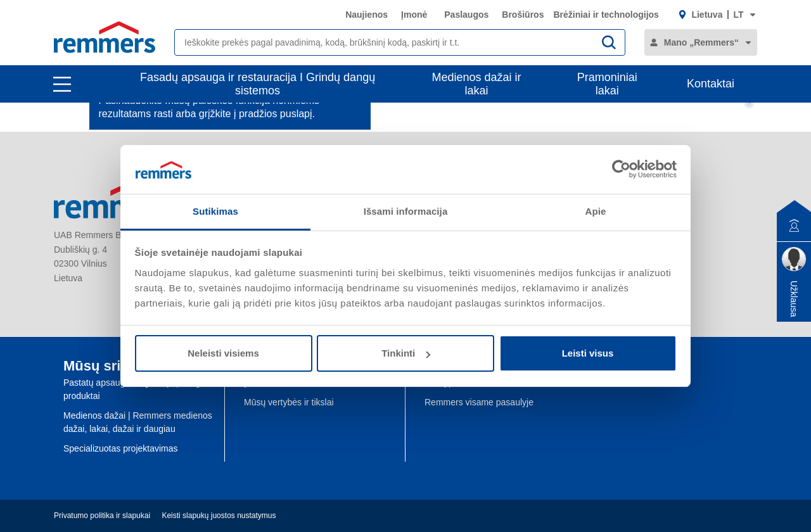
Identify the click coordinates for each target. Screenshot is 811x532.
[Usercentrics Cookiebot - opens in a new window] (621, 169)
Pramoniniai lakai (607, 84)
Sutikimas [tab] (215, 211)
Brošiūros (523, 15)
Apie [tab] (596, 211)
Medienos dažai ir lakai (477, 84)
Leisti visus (588, 353)
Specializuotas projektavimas (121, 448)
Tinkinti (406, 353)
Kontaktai (711, 84)
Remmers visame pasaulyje (479, 402)
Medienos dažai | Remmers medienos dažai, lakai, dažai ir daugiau (138, 422)
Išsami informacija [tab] (406, 211)
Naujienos (367, 15)
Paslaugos (466, 15)
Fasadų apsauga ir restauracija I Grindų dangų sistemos (258, 84)
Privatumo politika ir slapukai (102, 516)
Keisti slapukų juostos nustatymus (219, 516)
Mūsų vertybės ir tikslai (289, 402)
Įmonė (414, 15)
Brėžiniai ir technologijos (606, 15)
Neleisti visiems (223, 353)
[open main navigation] (62, 84)
